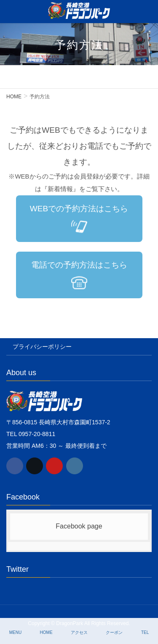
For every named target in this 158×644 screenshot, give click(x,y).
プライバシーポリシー (42, 347)
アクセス (79, 632)
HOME (46, 632)
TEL (145, 632)
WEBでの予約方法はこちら (79, 219)
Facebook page (79, 526)
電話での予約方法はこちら (79, 276)
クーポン (114, 632)
